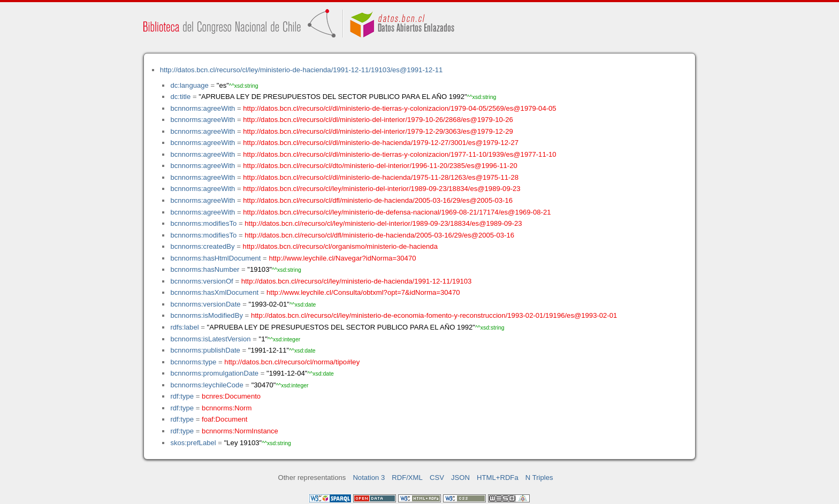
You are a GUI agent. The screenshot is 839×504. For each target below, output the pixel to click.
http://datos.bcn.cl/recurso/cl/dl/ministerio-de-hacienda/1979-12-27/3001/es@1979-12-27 (381, 143)
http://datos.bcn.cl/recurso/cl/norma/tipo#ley (292, 362)
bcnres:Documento (231, 396)
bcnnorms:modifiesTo (203, 223)
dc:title (180, 97)
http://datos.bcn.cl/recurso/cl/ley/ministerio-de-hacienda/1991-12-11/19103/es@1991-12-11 (302, 70)
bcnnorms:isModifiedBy (207, 315)
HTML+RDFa (498, 478)
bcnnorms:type (193, 362)
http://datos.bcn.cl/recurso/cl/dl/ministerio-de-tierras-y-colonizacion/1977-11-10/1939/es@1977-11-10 (399, 154)
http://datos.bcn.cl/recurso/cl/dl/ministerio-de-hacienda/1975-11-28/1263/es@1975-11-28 (381, 177)
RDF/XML (407, 478)
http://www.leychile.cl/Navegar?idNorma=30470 (342, 258)
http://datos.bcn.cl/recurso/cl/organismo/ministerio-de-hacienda (340, 246)
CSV (437, 478)
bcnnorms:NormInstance (240, 431)
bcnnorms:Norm (227, 408)
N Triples (539, 478)
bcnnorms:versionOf (201, 281)
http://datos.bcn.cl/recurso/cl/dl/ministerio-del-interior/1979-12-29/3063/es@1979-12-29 (378, 131)
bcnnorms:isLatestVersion (210, 339)
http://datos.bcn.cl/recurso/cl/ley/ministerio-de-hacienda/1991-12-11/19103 (357, 281)
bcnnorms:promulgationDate (214, 373)
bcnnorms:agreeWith (203, 108)
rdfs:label (184, 327)
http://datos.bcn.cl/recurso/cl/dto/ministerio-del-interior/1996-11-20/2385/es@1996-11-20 (380, 166)
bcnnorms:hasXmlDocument (214, 292)
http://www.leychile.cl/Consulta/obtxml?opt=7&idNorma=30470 (363, 292)
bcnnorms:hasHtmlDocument (215, 258)
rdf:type (182, 396)
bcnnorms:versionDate (205, 304)
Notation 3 (369, 478)
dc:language (189, 85)
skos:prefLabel (193, 443)
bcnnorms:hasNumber (205, 269)
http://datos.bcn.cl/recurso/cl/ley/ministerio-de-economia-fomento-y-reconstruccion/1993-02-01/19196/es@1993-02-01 (434, 315)
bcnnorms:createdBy (202, 246)
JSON (460, 478)
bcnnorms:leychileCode (207, 385)
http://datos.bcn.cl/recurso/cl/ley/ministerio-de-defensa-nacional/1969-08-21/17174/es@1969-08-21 (397, 212)
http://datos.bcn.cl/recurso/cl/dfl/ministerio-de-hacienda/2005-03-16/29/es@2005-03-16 (378, 200)
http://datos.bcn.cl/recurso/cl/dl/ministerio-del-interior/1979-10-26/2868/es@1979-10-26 (378, 120)
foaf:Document (224, 419)
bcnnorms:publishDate (205, 350)
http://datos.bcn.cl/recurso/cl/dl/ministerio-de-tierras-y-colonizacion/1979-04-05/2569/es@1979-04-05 (399, 108)
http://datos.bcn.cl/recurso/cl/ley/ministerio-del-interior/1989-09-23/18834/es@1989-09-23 (382, 189)
